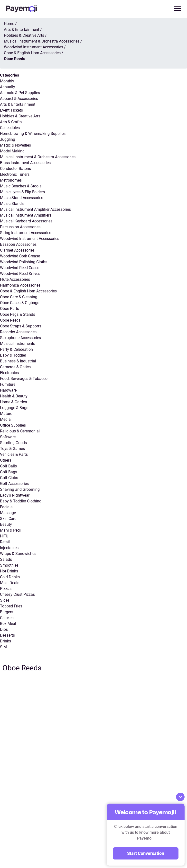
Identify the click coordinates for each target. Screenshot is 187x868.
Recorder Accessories (18, 332)
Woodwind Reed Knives (20, 274)
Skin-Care (8, 519)
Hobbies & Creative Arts (20, 116)
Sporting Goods (13, 443)
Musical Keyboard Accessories (26, 221)
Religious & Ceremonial (20, 431)
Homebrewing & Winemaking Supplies (33, 134)
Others (6, 460)
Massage (8, 513)
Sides (5, 600)
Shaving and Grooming (20, 489)
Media (5, 419)
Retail (5, 542)
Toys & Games (12, 449)
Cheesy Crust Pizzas (17, 594)
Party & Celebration (16, 349)
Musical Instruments (18, 344)
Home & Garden (14, 402)
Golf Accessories (14, 484)
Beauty (6, 524)
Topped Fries (11, 606)
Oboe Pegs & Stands (18, 314)
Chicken (7, 618)
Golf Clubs (9, 478)
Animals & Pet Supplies (20, 93)
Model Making (12, 151)
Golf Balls (8, 466)
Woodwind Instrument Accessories (30, 239)
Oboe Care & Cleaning (19, 297)
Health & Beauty (14, 396)
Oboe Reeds (10, 320)
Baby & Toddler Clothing (21, 501)
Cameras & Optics (15, 367)
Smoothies (9, 565)
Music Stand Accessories (22, 198)
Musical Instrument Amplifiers (26, 215)
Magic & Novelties (15, 145)
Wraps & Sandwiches (18, 554)
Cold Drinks (10, 577)
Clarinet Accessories (17, 250)
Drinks (5, 641)
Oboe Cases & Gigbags (20, 303)
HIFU (4, 536)
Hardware (8, 390)
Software (8, 437)
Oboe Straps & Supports (21, 326)
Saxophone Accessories (20, 338)
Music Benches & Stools (21, 186)
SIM (3, 647)
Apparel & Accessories (19, 99)
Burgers (7, 612)
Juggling (8, 139)
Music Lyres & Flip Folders (22, 192)
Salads (6, 559)
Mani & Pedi (10, 530)
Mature (6, 414)
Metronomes (11, 180)
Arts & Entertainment (18, 104)
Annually (8, 87)
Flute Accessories (15, 279)
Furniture (8, 384)
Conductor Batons (15, 169)
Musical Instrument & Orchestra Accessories (38, 157)
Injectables (9, 548)
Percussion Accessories (20, 227)
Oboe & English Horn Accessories (28, 291)
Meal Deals (10, 583)
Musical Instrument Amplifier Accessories (35, 209)
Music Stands (12, 204)
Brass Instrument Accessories (25, 163)
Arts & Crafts (11, 122)
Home (9, 24)
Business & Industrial (18, 361)
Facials (6, 507)
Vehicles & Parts (14, 454)
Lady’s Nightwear (15, 495)
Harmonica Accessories (20, 285)
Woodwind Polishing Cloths (24, 262)
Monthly (7, 81)
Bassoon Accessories (18, 244)
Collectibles (10, 128)
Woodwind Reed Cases (20, 268)
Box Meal (8, 624)
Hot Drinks (9, 571)
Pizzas (6, 589)
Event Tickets (11, 110)
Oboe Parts (9, 309)
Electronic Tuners (15, 174)
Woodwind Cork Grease (20, 256)
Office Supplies (13, 425)
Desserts (7, 635)
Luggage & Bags (14, 408)
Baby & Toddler (13, 355)
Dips (4, 629)
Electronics (9, 373)
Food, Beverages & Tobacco (24, 379)
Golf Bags (9, 472)
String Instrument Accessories (26, 233)
